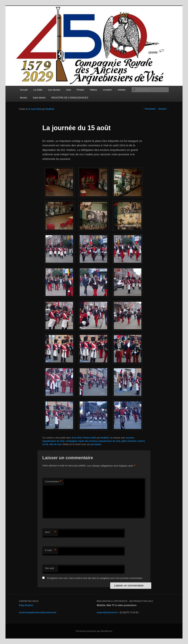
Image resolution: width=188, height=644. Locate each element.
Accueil (24, 90)
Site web (49, 568)
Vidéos (93, 90)
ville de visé (55, 444)
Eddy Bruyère (26, 605)
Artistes (122, 90)
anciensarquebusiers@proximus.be (38, 612)
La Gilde (38, 90)
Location (107, 90)
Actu (68, 90)
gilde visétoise (129, 441)
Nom (50, 532)
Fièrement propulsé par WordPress (94, 631)
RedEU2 (50, 109)
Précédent (149, 109)
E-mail (50, 550)
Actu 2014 (77, 438)
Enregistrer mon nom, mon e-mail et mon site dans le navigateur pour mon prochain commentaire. (95, 578)
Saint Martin (39, 98)
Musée (23, 98)
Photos (80, 90)
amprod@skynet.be (107, 612)
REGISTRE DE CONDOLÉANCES (70, 98)
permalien (96, 444)
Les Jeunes (54, 90)
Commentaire (53, 482)
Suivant (164, 109)
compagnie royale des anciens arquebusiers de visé (93, 441)
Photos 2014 (90, 438)
